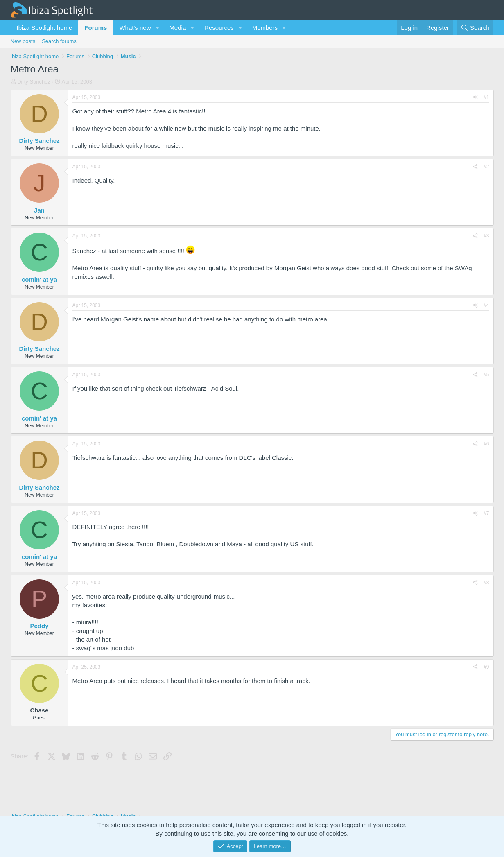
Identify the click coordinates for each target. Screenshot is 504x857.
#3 (486, 236)
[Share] (475, 98)
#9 (486, 667)
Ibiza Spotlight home (45, 28)
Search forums (59, 41)
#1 (486, 97)
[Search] (475, 28)
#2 (486, 167)
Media (177, 28)
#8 (486, 583)
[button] (157, 28)
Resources (219, 28)
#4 (486, 305)
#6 (486, 444)
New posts (23, 41)
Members (265, 28)
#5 (486, 375)
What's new (135, 28)
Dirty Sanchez (34, 82)
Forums (96, 28)
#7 (486, 513)
